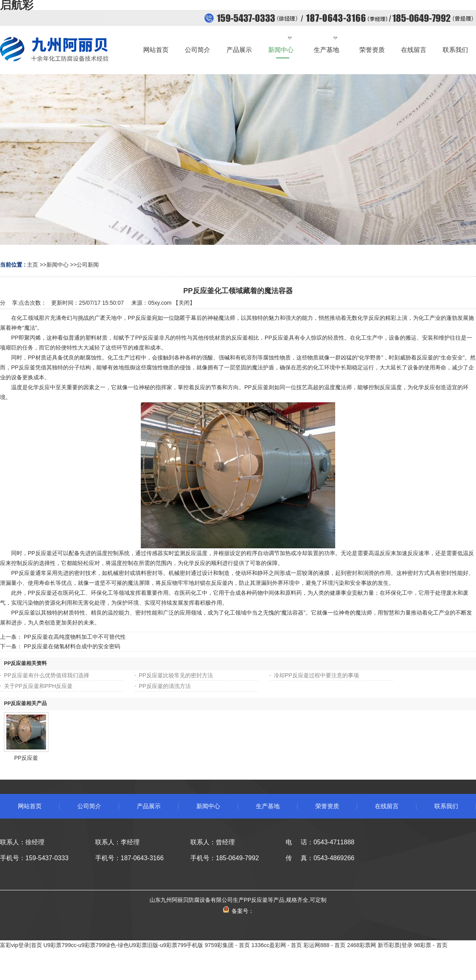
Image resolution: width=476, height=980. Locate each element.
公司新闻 (88, 265)
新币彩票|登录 (395, 945)
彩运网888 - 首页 (324, 945)
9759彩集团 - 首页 (227, 945)
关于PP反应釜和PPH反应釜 (38, 686)
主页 (33, 265)
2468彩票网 (362, 945)
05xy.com (160, 303)
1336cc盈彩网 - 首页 (277, 945)
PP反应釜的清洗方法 (165, 686)
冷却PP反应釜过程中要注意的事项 (316, 675)
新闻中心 (58, 265)
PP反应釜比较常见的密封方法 (176, 675)
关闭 (184, 303)
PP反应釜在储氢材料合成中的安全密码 (72, 646)
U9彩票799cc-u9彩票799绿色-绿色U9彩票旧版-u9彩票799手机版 (123, 945)
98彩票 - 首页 (431, 945)
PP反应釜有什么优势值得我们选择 (47, 675)
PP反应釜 (26, 758)
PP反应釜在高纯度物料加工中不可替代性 (75, 637)
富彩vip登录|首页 (21, 945)
